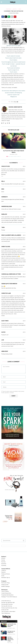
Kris (3, 189)
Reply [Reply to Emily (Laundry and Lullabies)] (24, 235)
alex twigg (5, 321)
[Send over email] (9, 17)
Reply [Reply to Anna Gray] (24, 351)
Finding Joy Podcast (6, 574)
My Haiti (3, 560)
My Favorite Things (6, 583)
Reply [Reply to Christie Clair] (24, 293)
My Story (3, 558)
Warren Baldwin (7, 206)
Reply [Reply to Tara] (24, 227)
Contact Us (4, 570)
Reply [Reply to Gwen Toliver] (24, 247)
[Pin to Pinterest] (14, 102)
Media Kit (3, 572)
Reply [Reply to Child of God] (24, 166)
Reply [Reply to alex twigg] (24, 321)
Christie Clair (6, 293)
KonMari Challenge (6, 586)
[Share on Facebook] (3, 17)
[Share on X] (6, 17)
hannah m (4, 197)
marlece (4, 214)
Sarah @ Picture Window (9, 284)
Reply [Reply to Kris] (24, 189)
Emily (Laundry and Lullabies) (11, 235)
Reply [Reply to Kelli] (24, 181)
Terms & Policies (5, 591)
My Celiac (3, 562)
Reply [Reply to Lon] (24, 340)
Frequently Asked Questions (7, 595)
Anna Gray (5, 351)
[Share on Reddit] (16, 102)
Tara (3, 227)
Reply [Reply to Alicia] (24, 332)
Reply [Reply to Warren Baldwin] (24, 207)
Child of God (6, 166)
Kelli (3, 181)
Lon (3, 340)
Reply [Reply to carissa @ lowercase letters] (24, 274)
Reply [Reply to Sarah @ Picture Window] (24, 284)
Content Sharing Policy (6, 593)
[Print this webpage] (12, 17)
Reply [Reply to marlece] (24, 214)
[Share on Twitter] (13, 102)
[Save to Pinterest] (15, 17)
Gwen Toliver (6, 247)
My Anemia (4, 564)
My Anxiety (4, 565)
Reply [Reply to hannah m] (24, 197)
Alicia (3, 332)
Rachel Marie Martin (14, 13)
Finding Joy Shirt (5, 585)
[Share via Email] (17, 102)
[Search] (26, 2)
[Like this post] (10, 102)
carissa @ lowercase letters (11, 274)
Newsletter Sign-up (6, 577)
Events (3, 576)
